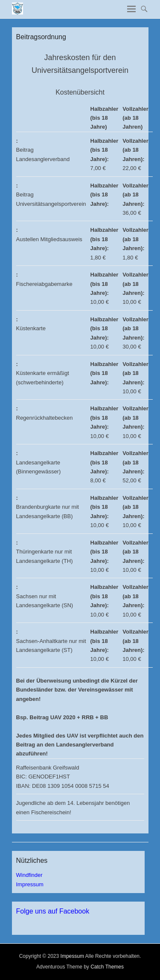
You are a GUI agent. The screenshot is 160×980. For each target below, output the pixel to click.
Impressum (30, 884)
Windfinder (29, 875)
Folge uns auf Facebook (53, 911)
